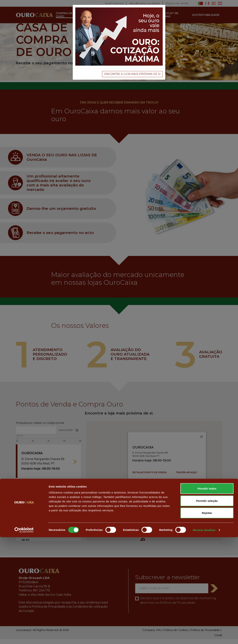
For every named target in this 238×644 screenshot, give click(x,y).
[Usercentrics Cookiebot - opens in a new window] (24, 637)
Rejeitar (207, 620)
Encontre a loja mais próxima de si (132, 74)
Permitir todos (207, 595)
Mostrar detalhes (204, 637)
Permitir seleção (207, 607)
